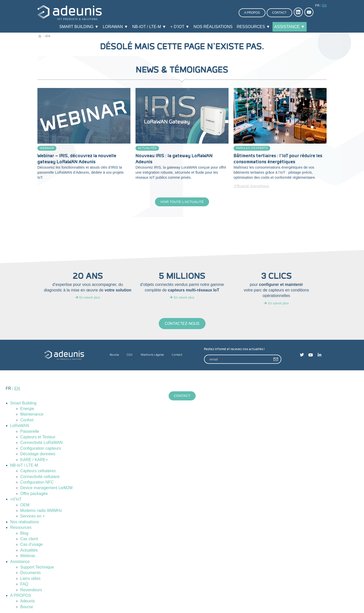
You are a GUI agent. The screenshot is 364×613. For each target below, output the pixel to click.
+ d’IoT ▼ (180, 27)
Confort (27, 421)
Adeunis (28, 601)
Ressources (21, 528)
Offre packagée (34, 494)
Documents (30, 573)
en (324, 5)
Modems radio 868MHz (41, 511)
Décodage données (38, 454)
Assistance (20, 562)
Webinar (47, 148)
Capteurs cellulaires (38, 471)
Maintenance (32, 415)
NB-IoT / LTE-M (24, 466)
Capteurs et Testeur (38, 437)
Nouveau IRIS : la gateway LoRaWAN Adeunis (174, 159)
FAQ (24, 585)
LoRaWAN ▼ (116, 27)
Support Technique (37, 568)
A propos (252, 13)
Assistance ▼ (289, 27)
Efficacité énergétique (252, 186)
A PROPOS (21, 596)
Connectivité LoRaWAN (41, 443)
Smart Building (23, 404)
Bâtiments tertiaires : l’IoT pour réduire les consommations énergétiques (278, 159)
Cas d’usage (31, 545)
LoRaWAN (20, 426)
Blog (24, 534)
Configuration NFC (37, 483)
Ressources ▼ (253, 27)
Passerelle (30, 432)
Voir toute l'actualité (182, 202)
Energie (27, 409)
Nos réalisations (213, 27)
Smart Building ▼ (79, 27)
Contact (279, 13)
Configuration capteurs (41, 449)
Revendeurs (31, 590)
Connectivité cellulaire (40, 477)
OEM (25, 505)
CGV (130, 355)
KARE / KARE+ (34, 460)
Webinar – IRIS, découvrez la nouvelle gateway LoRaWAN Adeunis (77, 159)
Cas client (29, 539)
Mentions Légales (152, 355)
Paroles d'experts (252, 148)
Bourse (114, 355)
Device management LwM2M (46, 489)
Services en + (32, 517)
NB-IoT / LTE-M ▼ (149, 27)
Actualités (147, 148)
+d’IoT (16, 500)
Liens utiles (30, 579)
